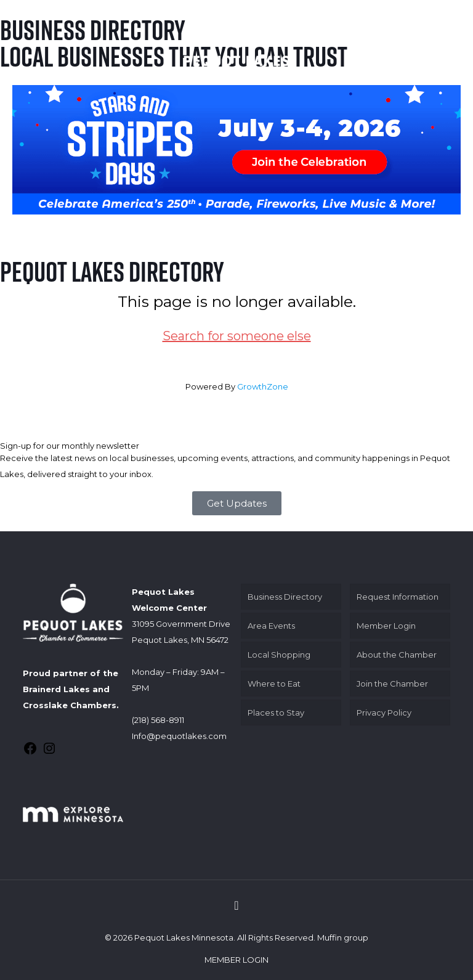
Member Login (386, 626)
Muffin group (343, 937)
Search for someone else (237, 336)
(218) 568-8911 (158, 720)
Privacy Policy (384, 713)
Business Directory (285, 597)
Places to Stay (276, 713)
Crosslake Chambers (70, 705)
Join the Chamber (392, 684)
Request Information (398, 597)
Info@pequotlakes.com (179, 736)
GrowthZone (263, 386)
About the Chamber (397, 655)
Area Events (271, 626)
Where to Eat (274, 684)
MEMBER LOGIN (236, 960)
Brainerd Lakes (56, 689)
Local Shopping (279, 655)
